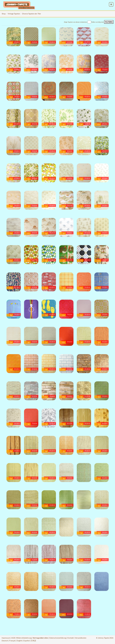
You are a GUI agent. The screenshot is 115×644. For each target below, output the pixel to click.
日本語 (33, 641)
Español (27, 641)
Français (12, 641)
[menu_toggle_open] (111, 4)
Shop (4, 14)
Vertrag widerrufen (40, 638)
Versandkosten (81, 638)
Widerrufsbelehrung (24, 638)
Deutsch (5, 641)
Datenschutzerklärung (58, 638)
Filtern (109, 22)
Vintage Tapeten (14, 14)
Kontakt (71, 638)
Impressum (6, 638)
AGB (13, 638)
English (20, 641)
